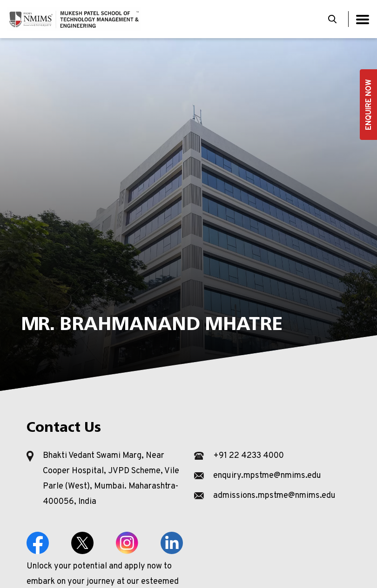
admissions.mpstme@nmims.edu (274, 496)
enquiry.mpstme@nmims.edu (267, 476)
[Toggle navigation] (363, 19)
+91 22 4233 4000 (249, 456)
